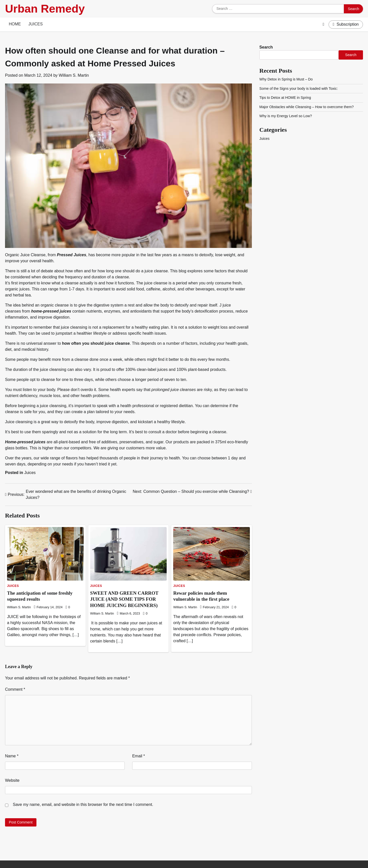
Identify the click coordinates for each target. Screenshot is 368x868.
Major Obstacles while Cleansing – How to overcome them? (307, 107)
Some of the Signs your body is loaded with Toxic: (299, 89)
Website (12, 780)
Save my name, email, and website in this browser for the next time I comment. (83, 805)
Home (15, 24)
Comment (15, 689)
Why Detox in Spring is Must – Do (286, 79)
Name (12, 756)
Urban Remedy (45, 9)
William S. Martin (74, 75)
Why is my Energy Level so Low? (286, 116)
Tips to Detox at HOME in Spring (285, 98)
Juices (36, 24)
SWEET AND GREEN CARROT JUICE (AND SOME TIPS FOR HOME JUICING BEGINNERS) (124, 599)
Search (266, 47)
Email (139, 756)
